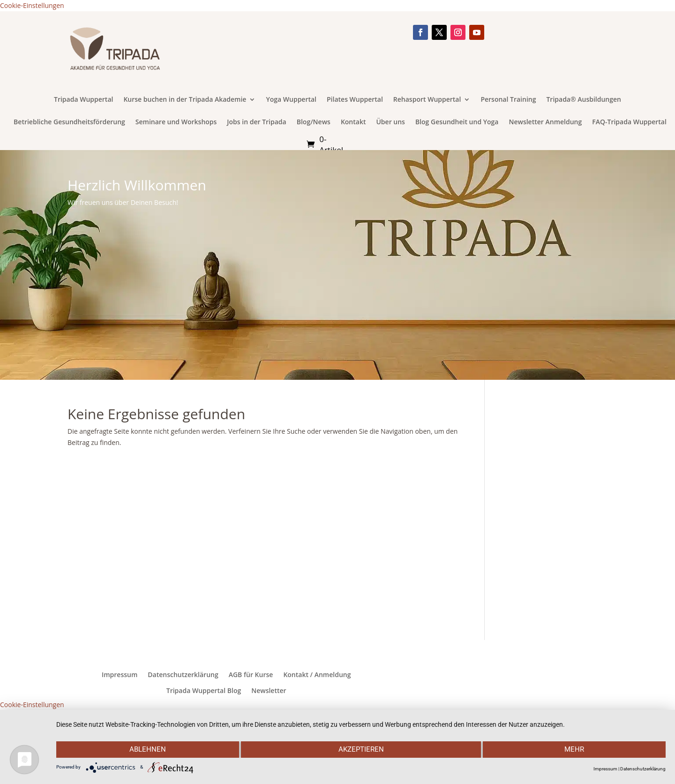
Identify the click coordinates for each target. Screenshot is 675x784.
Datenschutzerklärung (183, 675)
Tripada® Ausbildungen (584, 100)
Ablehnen (147, 750)
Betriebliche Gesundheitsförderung (69, 122)
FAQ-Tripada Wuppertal (629, 122)
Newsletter (269, 691)
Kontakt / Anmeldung (317, 675)
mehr (575, 750)
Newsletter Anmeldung (545, 122)
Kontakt (353, 122)
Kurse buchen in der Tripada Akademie (185, 100)
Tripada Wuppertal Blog (204, 691)
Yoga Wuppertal (291, 100)
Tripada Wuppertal (83, 100)
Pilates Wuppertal (355, 100)
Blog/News (314, 122)
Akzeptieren (361, 750)
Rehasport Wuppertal (427, 100)
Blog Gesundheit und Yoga (457, 122)
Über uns (390, 122)
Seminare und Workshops (176, 122)
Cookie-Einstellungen (32, 5)
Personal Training (508, 100)
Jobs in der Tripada (256, 122)
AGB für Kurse (251, 675)
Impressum (120, 675)
